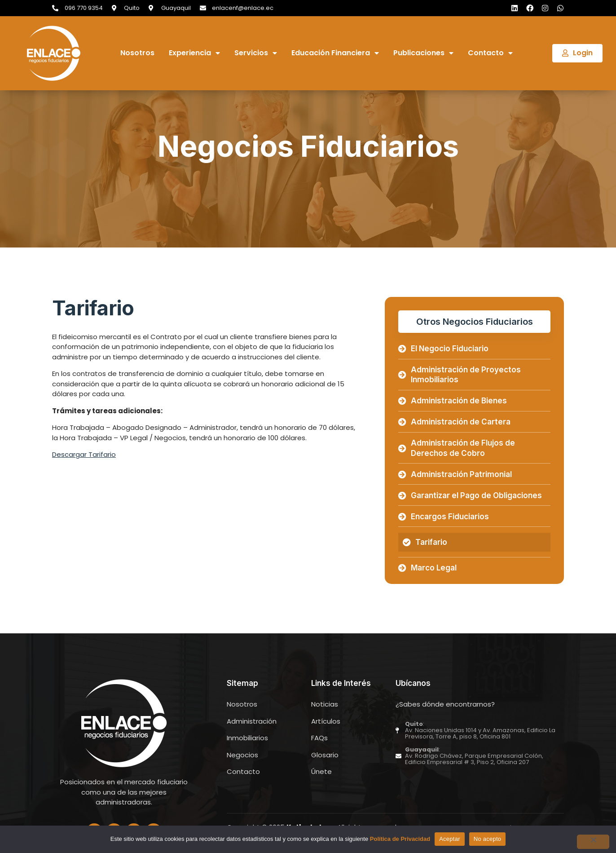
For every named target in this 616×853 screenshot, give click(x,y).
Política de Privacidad (400, 839)
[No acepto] (593, 842)
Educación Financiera (335, 53)
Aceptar (450, 839)
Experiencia (194, 53)
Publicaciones (423, 53)
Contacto (490, 53)
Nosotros (137, 53)
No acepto (488, 839)
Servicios (256, 53)
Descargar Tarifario (84, 454)
